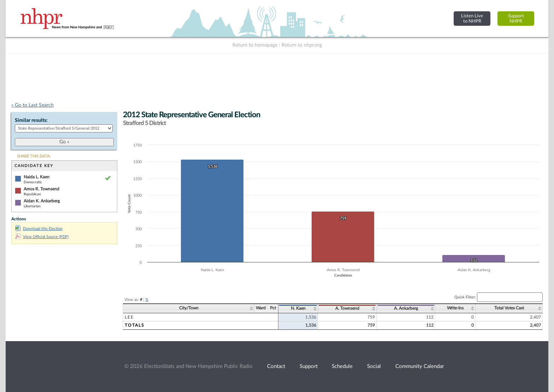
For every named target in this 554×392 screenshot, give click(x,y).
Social (374, 366)
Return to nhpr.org (302, 45)
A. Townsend (347, 308)
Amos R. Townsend (42, 189)
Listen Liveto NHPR (472, 19)
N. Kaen (298, 308)
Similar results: (31, 120)
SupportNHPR (516, 19)
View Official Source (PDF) (42, 237)
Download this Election (39, 229)
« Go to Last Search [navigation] (33, 105)
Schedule (342, 366)
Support (309, 366)
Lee (129, 317)
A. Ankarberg (406, 308)
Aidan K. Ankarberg (42, 201)
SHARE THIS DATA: (34, 156)
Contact (276, 366)
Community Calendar (420, 366)
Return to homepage (255, 45)
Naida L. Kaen (37, 177)
